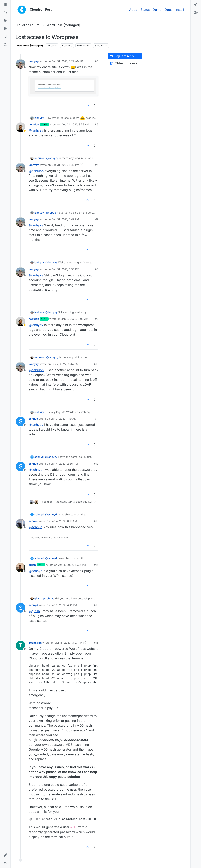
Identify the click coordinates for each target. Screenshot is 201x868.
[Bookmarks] (5, 37)
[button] (5, 855)
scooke (33, 521)
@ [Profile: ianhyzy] (36, 130)
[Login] (196, 5)
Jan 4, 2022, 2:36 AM (64, 464)
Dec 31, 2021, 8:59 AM (75, 124)
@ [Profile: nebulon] (36, 171)
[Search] (5, 45)
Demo (157, 10)
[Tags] (5, 21)
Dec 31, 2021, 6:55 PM (65, 269)
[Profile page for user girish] (21, 568)
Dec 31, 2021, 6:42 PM (65, 165)
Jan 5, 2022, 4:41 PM (64, 605)
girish (32, 565)
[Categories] (5, 5)
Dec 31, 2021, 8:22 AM (65, 61)
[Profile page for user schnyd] (21, 421)
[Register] (196, 13)
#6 (97, 165)
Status (145, 10)
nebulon (34, 124)
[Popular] (5, 29)
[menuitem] (196, 5)
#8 (97, 269)
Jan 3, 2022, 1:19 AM (64, 419)
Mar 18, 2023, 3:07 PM (68, 643)
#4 (97, 61)
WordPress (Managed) (30, 45)
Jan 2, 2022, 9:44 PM (65, 364)
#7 (97, 219)
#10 (96, 364)
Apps (133, 10)
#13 (96, 521)
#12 (96, 464)
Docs (168, 10)
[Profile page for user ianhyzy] (21, 64)
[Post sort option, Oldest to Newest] (125, 64)
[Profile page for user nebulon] (21, 127)
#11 (96, 419)
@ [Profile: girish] (34, 611)
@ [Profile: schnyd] (35, 470)
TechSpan (35, 643)
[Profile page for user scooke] (21, 524)
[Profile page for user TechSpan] (21, 645)
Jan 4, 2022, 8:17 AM (64, 521)
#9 (97, 319)
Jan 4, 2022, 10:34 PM (72, 565)
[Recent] (5, 13)
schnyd (33, 419)
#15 (96, 605)
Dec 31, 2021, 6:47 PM (65, 219)
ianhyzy (34, 61)
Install (180, 10)
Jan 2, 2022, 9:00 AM (75, 319)
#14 (96, 565)
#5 (97, 124)
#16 (96, 643)
